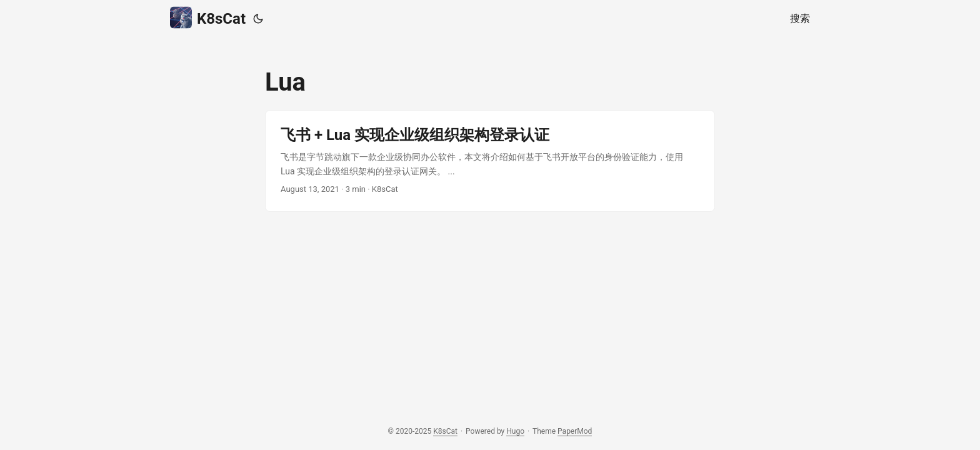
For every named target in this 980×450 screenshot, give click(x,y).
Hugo (515, 431)
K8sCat (208, 18)
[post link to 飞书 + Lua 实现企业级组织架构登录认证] (490, 161)
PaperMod (575, 431)
